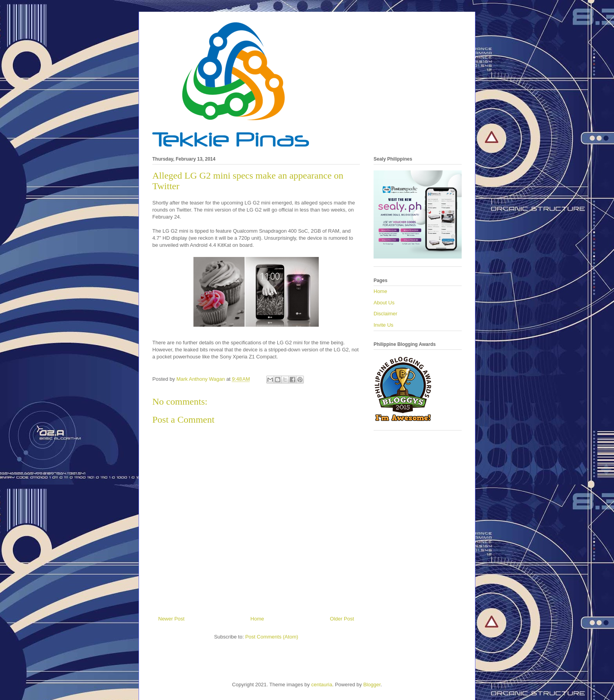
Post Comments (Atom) (272, 637)
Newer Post (171, 619)
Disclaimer (386, 314)
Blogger (372, 685)
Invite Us (384, 325)
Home (257, 619)
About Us (384, 303)
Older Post (342, 619)
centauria (322, 685)
